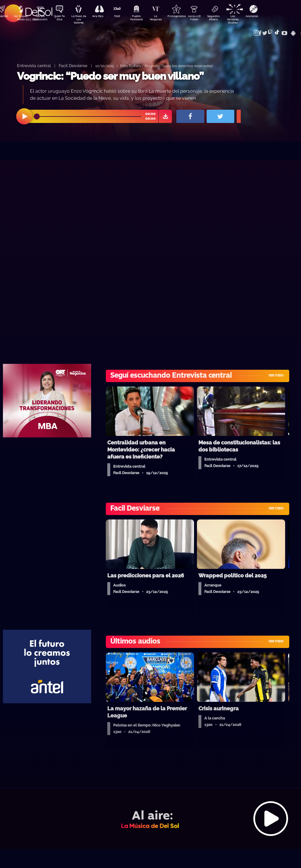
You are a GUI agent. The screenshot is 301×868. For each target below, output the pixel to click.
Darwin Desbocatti (41, 19)
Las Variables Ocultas (247, 19)
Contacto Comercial (256, 30)
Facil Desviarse (73, 65)
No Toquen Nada (20, 19)
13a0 (123, 16)
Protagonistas (185, 16)
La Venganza (164, 19)
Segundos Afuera (226, 19)
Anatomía (267, 16)
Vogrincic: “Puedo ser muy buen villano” (110, 76)
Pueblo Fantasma (144, 19)
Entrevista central (34, 65)
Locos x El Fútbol (206, 19)
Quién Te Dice (62, 19)
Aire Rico (103, 16)
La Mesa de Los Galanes (82, 19)
